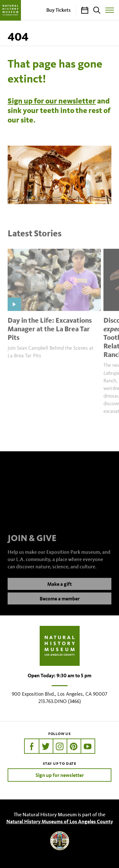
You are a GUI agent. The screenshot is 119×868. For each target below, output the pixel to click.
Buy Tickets (59, 10)
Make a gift (60, 589)
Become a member (60, 604)
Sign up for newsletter (60, 775)
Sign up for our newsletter (52, 101)
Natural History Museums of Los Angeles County (60, 821)
